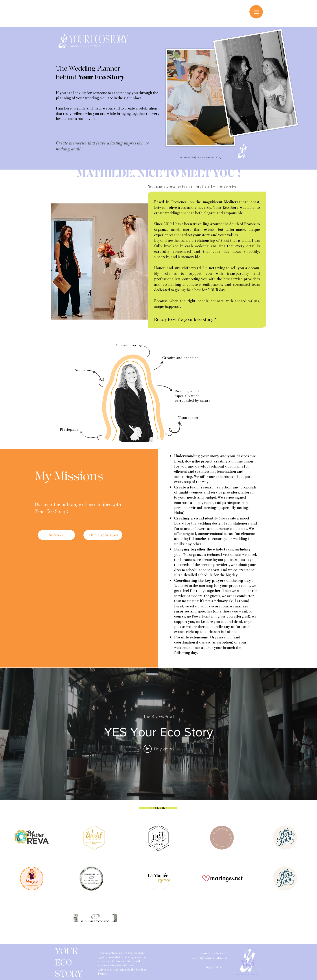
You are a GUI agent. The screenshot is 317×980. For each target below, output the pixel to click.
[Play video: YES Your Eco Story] (159, 749)
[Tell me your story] (103, 535)
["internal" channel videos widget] (158, 734)
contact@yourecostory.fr (209, 958)
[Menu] (256, 12)
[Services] (56, 535)
